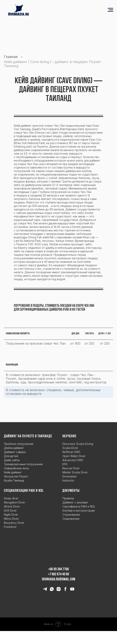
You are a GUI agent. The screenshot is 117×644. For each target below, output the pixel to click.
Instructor (68, 480)
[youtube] (72, 590)
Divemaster (70, 476)
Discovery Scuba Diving (78, 444)
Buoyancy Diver (14, 523)
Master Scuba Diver (75, 472)
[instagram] (59, 590)
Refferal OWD (71, 452)
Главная (11, 57)
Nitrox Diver (11, 519)
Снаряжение (71, 519)
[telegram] (45, 590)
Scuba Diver (70, 448)
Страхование (71, 515)
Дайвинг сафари (15, 452)
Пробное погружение (19, 444)
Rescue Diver (71, 468)
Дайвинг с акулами (75, 502)
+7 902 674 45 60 (58, 574)
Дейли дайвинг (14, 448)
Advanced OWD (73, 460)
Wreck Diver (12, 506)
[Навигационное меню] (110, 10)
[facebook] (65, 590)
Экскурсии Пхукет (16, 476)
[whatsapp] (52, 590)
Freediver (10, 527)
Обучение (69, 436)
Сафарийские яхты (16, 468)
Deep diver (11, 498)
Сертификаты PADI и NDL (79, 506)
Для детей (11, 456)
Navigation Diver (14, 502)
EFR (65, 464)
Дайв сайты (12, 460)
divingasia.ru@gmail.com (59, 579)
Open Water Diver (74, 456)
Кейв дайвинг (13, 472)
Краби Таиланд (14, 480)
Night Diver (11, 515)
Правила (68, 498)
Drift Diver (10, 510)
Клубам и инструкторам (79, 510)
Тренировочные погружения (23, 464)
